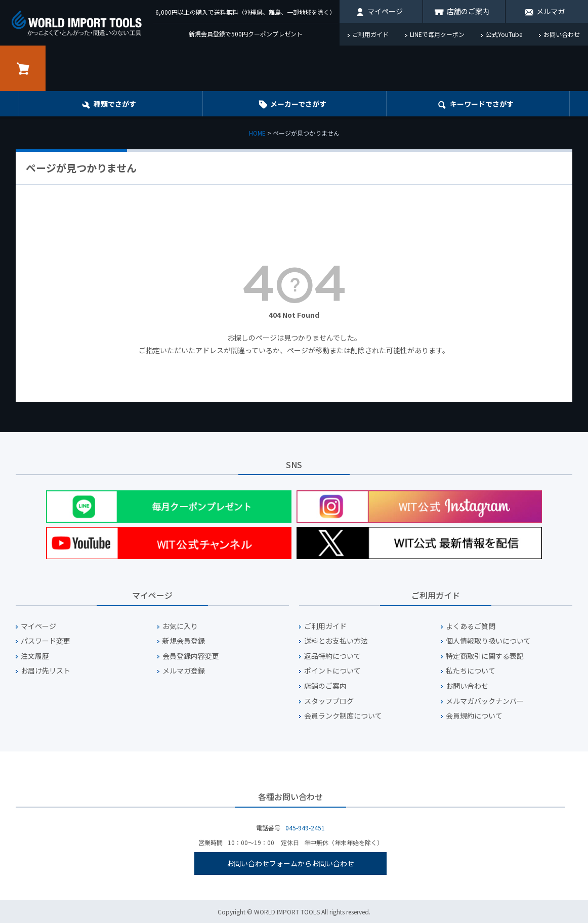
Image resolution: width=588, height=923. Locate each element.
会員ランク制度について (343, 716)
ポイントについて (332, 671)
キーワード (482, 104)
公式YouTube (504, 34)
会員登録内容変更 (191, 656)
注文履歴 (35, 656)
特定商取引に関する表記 (485, 656)
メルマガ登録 (184, 671)
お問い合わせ (562, 34)
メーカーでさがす (298, 104)
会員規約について (474, 716)
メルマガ (551, 11)
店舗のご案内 (468, 11)
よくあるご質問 (471, 626)
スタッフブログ (329, 701)
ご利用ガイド (370, 34)
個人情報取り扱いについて (488, 641)
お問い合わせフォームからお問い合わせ (290, 863)
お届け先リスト (46, 671)
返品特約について (332, 656)
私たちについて (471, 671)
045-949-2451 (305, 828)
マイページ (385, 11)
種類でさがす (115, 104)
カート (23, 68)
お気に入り (180, 626)
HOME (257, 133)
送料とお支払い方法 (336, 641)
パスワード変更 (46, 641)
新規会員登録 (184, 641)
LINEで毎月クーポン (437, 34)
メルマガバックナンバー (485, 701)
